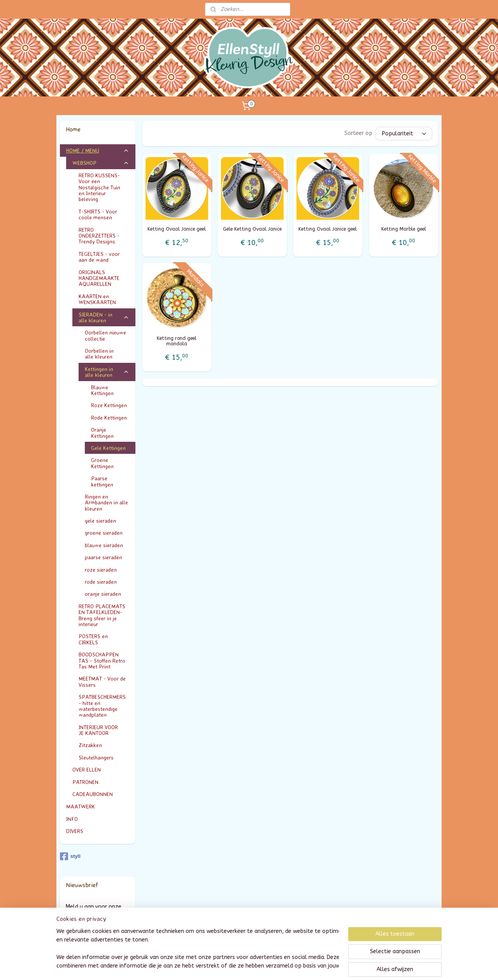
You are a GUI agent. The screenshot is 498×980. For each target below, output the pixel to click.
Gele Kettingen (108, 448)
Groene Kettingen (102, 463)
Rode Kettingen (109, 417)
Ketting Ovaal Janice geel (177, 229)
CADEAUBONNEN (93, 794)
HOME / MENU (98, 150)
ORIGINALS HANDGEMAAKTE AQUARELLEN (99, 278)
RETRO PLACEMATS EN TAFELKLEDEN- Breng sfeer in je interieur (102, 615)
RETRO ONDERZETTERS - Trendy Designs (104, 236)
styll (70, 856)
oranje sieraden (103, 594)
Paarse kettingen (102, 481)
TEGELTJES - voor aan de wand (99, 257)
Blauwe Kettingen (102, 390)
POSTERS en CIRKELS (104, 639)
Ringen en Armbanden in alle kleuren (106, 502)
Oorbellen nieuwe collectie (105, 335)
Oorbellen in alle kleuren (107, 353)
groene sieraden (104, 533)
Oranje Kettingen (102, 432)
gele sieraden (100, 521)
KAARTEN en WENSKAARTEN (104, 299)
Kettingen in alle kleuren (107, 372)
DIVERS (75, 831)
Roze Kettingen (109, 405)
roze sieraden (101, 570)
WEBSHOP (101, 163)
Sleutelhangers (96, 757)
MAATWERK (98, 806)
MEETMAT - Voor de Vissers (102, 681)
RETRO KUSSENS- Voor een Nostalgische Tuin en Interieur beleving (104, 187)
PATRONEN (85, 782)
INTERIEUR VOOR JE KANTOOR (104, 730)
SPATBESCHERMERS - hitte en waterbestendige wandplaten (102, 706)
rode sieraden (101, 582)
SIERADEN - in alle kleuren (104, 317)
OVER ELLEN (87, 769)
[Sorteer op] (404, 134)
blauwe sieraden (104, 545)
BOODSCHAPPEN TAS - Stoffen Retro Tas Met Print (102, 660)
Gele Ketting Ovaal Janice (252, 229)
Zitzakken (90, 745)
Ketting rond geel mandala (177, 341)
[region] (198, 949)
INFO (98, 819)
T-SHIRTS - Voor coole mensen (104, 214)
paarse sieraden (103, 557)
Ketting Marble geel (404, 229)
